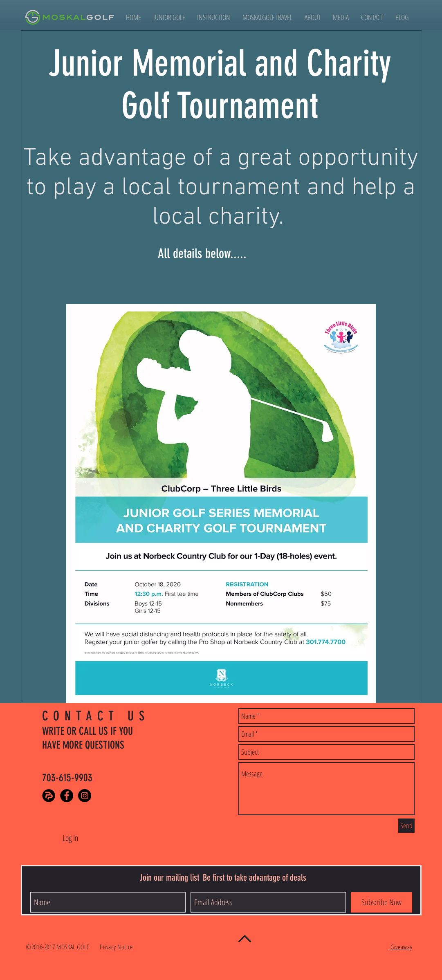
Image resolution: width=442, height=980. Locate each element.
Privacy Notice (117, 947)
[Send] (406, 826)
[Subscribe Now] (381, 902)
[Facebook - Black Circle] (67, 796)
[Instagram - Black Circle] (85, 796)
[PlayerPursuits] (49, 796)
